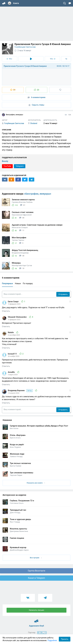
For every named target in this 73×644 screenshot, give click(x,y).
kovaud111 (13, 354)
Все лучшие (36, 558)
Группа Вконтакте (36, 571)
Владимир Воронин (20, 390)
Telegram (20, 166)
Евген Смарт (14, 302)
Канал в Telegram (36, 578)
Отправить (63, 294)
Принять (65, 639)
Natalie (11, 332)
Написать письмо (36, 610)
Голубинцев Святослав (25, 47)
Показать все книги (36, 483)
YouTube (7, 166)
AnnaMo (12, 372)
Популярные (7, 283)
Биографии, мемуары (13, 115)
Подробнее (52, 640)
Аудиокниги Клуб (37, 620)
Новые (18, 283)
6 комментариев (36, 97)
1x (66, 59)
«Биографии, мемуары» (38, 194)
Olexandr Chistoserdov (17, 317)
